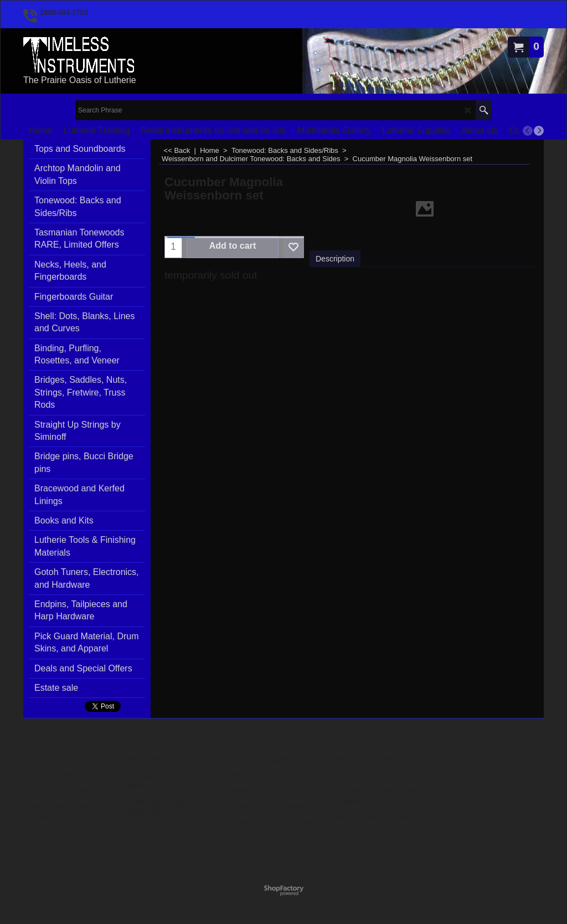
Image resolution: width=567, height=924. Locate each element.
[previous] (528, 131)
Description (335, 259)
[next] (539, 131)
